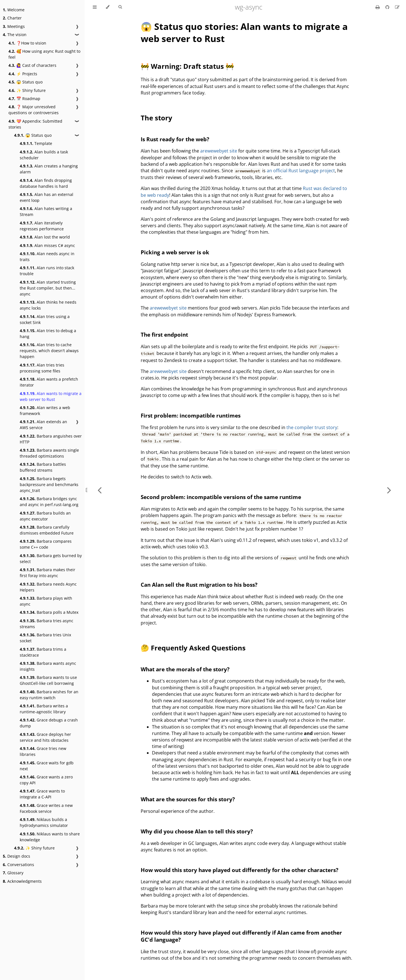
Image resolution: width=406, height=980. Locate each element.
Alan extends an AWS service (43, 425)
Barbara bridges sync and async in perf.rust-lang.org (49, 502)
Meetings (14, 26)
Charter (12, 18)
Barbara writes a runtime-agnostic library (44, 709)
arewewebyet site (219, 151)
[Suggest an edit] (397, 7)
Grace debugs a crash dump (49, 723)
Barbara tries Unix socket (45, 638)
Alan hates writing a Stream (46, 211)
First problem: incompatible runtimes (191, 415)
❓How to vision (27, 43)
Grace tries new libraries (43, 751)
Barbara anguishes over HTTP (51, 439)
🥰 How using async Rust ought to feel (44, 54)
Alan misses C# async (47, 245)
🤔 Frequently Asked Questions (193, 648)
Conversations (18, 865)
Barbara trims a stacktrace (43, 652)
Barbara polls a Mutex (49, 612)
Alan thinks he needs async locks (48, 305)
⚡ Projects (23, 74)
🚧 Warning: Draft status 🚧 (187, 66)
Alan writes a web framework (45, 410)
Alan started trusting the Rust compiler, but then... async (48, 288)
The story (156, 118)
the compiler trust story (312, 427)
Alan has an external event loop (47, 197)
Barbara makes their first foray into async (48, 573)
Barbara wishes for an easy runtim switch (49, 695)
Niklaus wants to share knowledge (50, 837)
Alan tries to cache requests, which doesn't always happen (49, 351)
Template (36, 143)
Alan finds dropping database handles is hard (46, 183)
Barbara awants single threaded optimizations (49, 453)
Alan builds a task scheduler (44, 155)
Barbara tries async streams (47, 624)
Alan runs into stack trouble (47, 271)
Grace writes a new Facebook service (46, 808)
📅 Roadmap (24, 99)
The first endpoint (164, 335)
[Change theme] (108, 7)
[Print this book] (378, 7)
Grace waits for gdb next (47, 766)
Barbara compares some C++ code (46, 544)
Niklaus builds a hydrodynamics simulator (44, 822)
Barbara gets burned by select (51, 559)
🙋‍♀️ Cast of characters (32, 65)
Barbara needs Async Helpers (48, 587)
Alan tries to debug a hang (48, 334)
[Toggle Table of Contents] (95, 7)
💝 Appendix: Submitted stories (35, 124)
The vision (15, 35)
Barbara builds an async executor (45, 516)
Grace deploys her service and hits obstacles (45, 737)
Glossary (13, 873)
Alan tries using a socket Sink (45, 319)
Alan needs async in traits (47, 257)
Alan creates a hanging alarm (49, 169)
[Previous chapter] (100, 490)
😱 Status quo (26, 82)
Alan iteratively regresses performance (42, 226)
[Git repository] (388, 7)
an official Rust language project (301, 171)
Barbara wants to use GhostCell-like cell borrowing (48, 680)
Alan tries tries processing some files (42, 368)
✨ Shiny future (27, 90)
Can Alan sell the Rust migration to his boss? (199, 585)
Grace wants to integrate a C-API (42, 794)
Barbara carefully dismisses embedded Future (47, 530)
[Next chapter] (389, 490)
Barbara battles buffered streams (43, 467)
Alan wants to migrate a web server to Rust (51, 396)
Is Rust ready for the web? (175, 139)
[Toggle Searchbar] (120, 7)
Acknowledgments (22, 881)
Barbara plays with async (46, 601)
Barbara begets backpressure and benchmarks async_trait (49, 485)
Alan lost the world (45, 237)
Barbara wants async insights (48, 666)
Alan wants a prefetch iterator (49, 382)
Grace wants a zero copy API (46, 780)
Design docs (16, 856)
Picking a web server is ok (175, 252)
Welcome (14, 10)
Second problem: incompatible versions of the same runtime (221, 497)
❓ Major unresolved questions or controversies (34, 110)
